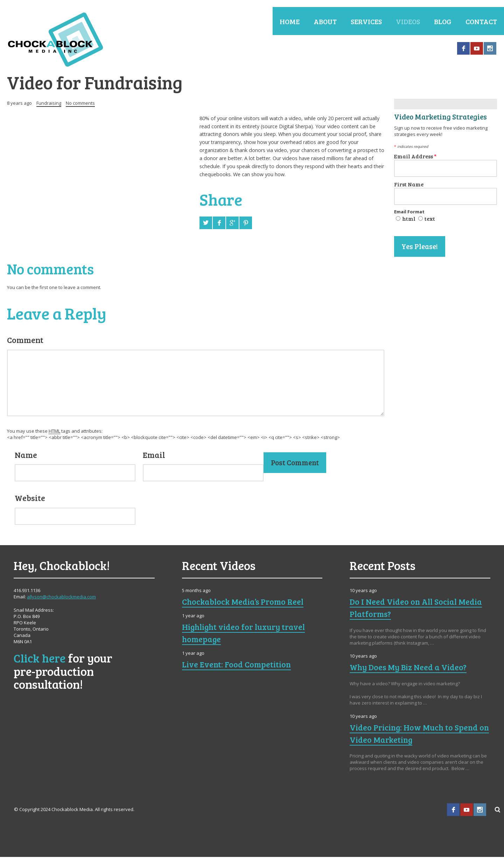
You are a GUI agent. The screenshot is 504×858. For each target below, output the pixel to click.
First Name (409, 185)
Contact (481, 21)
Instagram (490, 48)
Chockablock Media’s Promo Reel (244, 603)
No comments (80, 104)
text (430, 219)
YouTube (477, 48)
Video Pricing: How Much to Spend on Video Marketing (415, 734)
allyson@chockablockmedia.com (61, 598)
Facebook (463, 48)
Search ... (498, 811)
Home (290, 21)
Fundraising (49, 104)
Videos (408, 21)
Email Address (415, 157)
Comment (25, 341)
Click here (40, 659)
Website (30, 499)
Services (366, 21)
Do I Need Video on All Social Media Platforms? (417, 609)
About (325, 21)
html (409, 219)
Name (26, 455)
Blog (443, 21)
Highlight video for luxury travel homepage (246, 634)
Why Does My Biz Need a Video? (409, 668)
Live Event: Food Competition (238, 665)
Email (154, 455)
